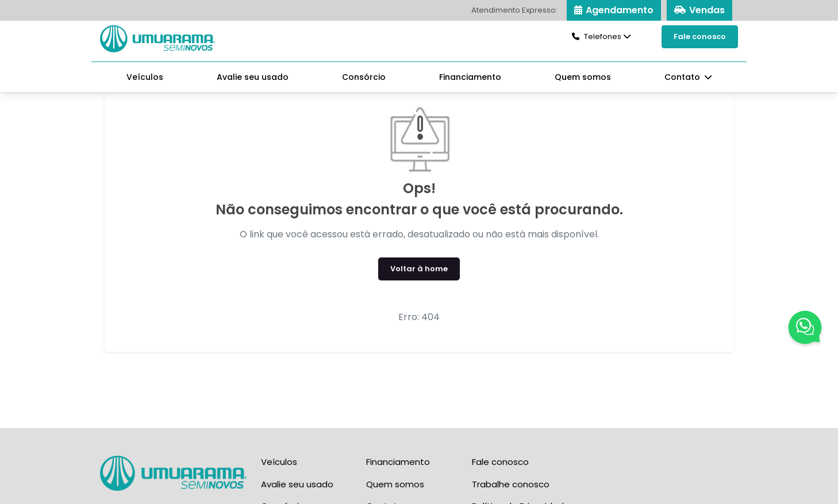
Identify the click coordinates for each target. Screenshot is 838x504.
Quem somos (583, 77)
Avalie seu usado (253, 77)
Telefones (597, 36)
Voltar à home (419, 269)
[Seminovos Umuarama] (157, 38)
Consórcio (364, 77)
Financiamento (470, 77)
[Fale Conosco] (805, 329)
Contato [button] (683, 77)
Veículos (145, 77)
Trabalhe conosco (511, 484)
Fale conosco (700, 36)
